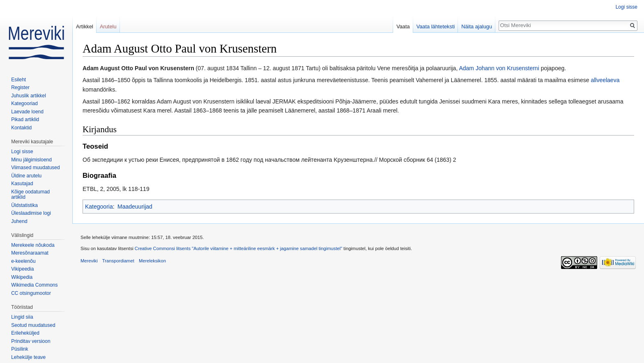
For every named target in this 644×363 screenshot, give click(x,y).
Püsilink (20, 349)
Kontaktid (21, 128)
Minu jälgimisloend (31, 160)
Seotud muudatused (33, 325)
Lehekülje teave (28, 357)
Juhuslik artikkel (29, 96)
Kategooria (99, 207)
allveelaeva (605, 80)
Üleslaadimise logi (31, 213)
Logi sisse (627, 7)
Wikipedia (22, 277)
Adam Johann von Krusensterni (499, 68)
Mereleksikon (152, 261)
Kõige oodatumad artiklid (30, 195)
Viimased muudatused (36, 168)
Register (20, 87)
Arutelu (108, 26)
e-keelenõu (23, 261)
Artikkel (85, 26)
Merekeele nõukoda (33, 245)
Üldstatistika (24, 205)
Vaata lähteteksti (436, 26)
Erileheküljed (25, 333)
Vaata (403, 26)
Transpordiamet (118, 261)
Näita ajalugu (477, 26)
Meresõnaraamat (30, 253)
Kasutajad (22, 184)
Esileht (18, 80)
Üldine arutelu (26, 176)
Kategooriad (24, 103)
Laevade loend (27, 112)
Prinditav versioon (31, 341)
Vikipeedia (22, 269)
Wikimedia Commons (34, 285)
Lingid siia (22, 317)
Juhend (19, 221)
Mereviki (89, 261)
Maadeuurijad (135, 207)
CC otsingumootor (31, 293)
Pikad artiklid (25, 119)
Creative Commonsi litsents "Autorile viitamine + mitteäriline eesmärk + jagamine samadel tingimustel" (238, 248)
